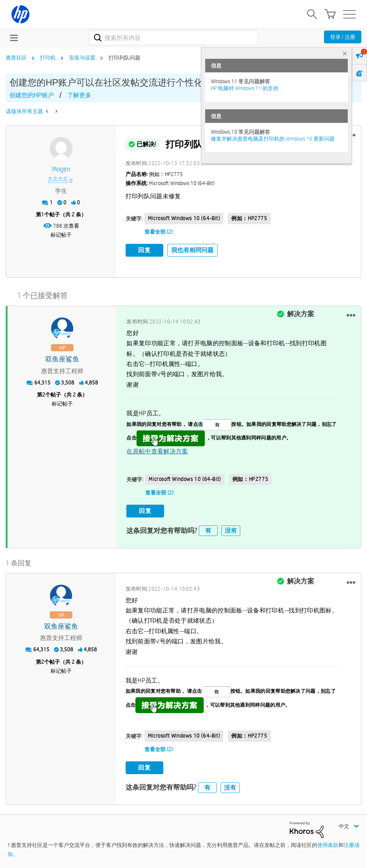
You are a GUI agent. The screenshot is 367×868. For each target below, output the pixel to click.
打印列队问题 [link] (124, 58)
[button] (351, 315)
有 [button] (208, 530)
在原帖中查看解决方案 (157, 451)
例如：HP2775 (249, 218)
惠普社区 (16, 58)
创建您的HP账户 (32, 95)
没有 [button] (231, 530)
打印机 (48, 58)
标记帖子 (61, 235)
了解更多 (79, 95)
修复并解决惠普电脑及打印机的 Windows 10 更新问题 (273, 139)
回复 (144, 250)
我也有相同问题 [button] (192, 250)
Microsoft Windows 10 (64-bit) (184, 218)
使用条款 (328, 845)
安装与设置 (82, 58)
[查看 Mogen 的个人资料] (61, 169)
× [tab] (345, 53)
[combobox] (174, 38)
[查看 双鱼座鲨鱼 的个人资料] (62, 359)
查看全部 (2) (159, 232)
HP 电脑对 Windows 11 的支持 (245, 88)
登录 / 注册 (343, 37)
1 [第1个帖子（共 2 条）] (43, 214)
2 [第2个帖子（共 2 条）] (44, 395)
